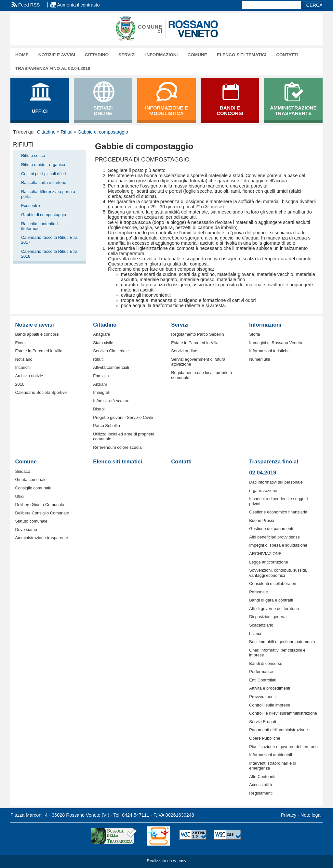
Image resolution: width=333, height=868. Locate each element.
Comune (197, 55)
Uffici (20, 496)
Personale (259, 592)
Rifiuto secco (33, 155)
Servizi (127, 55)
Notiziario (24, 359)
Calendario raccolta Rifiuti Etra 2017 (49, 240)
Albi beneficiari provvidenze (274, 537)
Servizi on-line (184, 351)
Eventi (21, 343)
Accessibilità (260, 785)
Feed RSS (29, 5)
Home (22, 55)
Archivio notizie (29, 376)
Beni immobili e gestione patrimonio (282, 642)
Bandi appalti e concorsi (37, 334)
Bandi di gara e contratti (271, 600)
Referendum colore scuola (117, 447)
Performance (261, 672)
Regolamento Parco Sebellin (197, 334)
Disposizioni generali (268, 617)
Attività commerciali (111, 367)
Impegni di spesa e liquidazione (278, 545)
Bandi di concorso (266, 663)
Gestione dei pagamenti (271, 529)
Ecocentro (31, 206)
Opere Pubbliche (265, 738)
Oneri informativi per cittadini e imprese (277, 653)
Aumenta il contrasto (78, 5)
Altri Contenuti (262, 777)
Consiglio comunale (33, 488)
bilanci (255, 634)
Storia (254, 334)
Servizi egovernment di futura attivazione (198, 362)
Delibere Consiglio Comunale (42, 513)
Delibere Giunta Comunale (40, 505)
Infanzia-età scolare (111, 401)
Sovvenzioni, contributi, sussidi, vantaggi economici (278, 573)
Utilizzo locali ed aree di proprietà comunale (124, 436)
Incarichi (23, 367)
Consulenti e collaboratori (273, 583)
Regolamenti (261, 793)
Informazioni (162, 55)
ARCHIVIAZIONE (265, 554)
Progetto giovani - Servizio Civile (123, 417)
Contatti (287, 55)
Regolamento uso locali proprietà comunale (201, 375)
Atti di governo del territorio (274, 609)
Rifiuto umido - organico (43, 165)
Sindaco (22, 471)
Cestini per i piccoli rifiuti (43, 174)
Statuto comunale (31, 521)
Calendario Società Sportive (41, 392)
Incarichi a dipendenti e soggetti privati (278, 501)
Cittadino (97, 55)
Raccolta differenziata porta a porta (48, 194)
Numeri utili (260, 359)
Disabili (100, 409)
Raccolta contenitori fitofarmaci (39, 226)
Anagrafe (101, 334)
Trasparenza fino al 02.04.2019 (53, 68)
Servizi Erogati (263, 722)
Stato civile (103, 343)
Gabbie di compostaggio (103, 132)
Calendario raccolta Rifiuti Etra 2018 (49, 254)
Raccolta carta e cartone (44, 182)
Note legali (312, 815)
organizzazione (263, 491)
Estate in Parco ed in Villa (39, 351)
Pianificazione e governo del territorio (283, 747)
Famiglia (101, 376)
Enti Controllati (263, 680)
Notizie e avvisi (57, 55)
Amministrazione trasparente (41, 538)
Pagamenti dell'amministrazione (278, 730)
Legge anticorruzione (269, 562)
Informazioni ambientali (271, 755)
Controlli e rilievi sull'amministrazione (283, 713)
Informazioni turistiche (269, 351)
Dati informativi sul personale (276, 482)
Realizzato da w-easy (166, 861)
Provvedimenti (262, 697)
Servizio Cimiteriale (111, 351)
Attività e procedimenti (270, 688)
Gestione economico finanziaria (278, 512)
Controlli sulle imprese (270, 705)
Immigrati (102, 392)
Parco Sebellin (107, 426)
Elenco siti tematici (242, 55)
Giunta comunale (31, 479)
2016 (20, 384)
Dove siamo (26, 530)
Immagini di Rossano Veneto (276, 343)
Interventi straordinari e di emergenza (273, 766)
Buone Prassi (261, 520)
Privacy (289, 815)
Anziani (100, 384)
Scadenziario (261, 625)
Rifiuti (67, 132)
